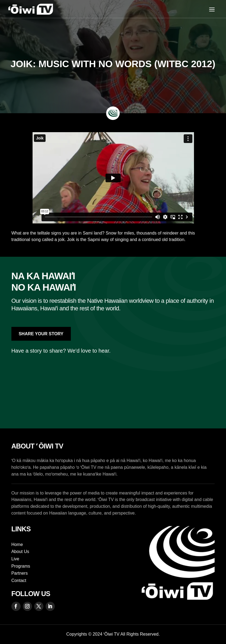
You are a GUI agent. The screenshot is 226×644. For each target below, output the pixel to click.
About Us (20, 552)
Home (17, 544)
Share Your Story (41, 334)
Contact (19, 580)
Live (15, 559)
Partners (20, 573)
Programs (21, 566)
